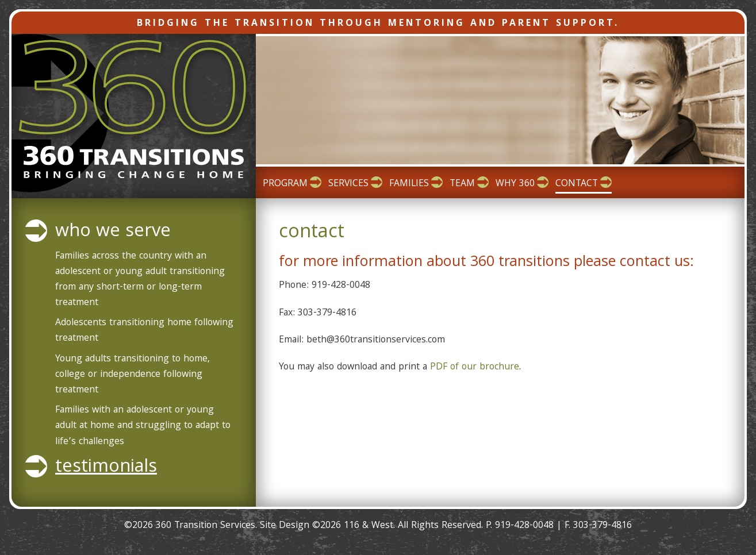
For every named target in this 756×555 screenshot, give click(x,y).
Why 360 (515, 184)
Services (348, 184)
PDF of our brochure (475, 367)
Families (409, 184)
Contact (577, 184)
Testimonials (106, 468)
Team (462, 184)
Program (285, 184)
